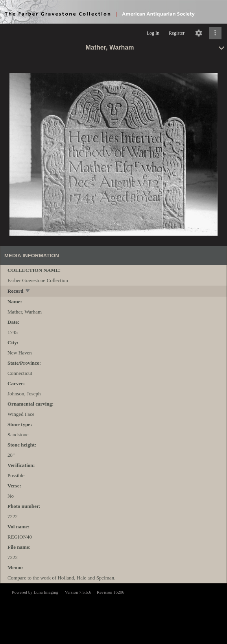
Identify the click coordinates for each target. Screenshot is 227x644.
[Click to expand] (215, 33)
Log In (153, 33)
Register (177, 33)
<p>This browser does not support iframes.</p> (113, 613)
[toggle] (28, 291)
